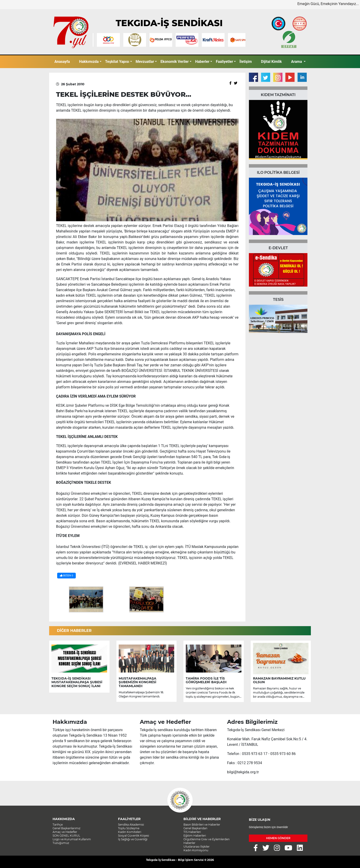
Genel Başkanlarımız (66, 828)
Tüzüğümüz (61, 843)
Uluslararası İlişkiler (197, 847)
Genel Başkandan (195, 828)
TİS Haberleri (192, 832)
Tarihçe (58, 825)
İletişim (246, 62)
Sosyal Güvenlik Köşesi (134, 836)
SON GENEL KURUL (66, 836)
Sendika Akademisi (131, 825)
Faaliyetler (224, 62)
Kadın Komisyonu (196, 850)
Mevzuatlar (145, 62)
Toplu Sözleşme (129, 828)
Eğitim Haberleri (195, 836)
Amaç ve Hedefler (65, 832)
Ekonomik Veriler (175, 62)
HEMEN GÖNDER (278, 838)
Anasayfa (62, 62)
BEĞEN (66, 576)
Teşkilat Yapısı (117, 62)
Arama (297, 62)
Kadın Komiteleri (130, 832)
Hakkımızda (89, 62)
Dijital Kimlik (271, 62)
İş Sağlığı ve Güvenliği (133, 839)
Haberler (202, 62)
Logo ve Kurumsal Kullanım (72, 839)
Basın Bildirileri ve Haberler (202, 825)
